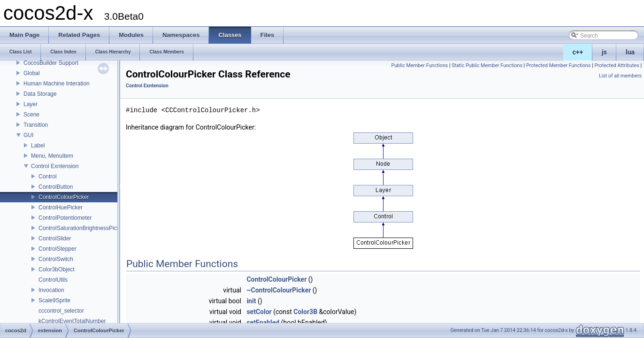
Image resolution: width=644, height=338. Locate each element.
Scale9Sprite (54, 300)
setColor (259, 312)
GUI (28, 135)
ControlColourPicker (64, 197)
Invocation (51, 290)
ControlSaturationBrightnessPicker (81, 228)
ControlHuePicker (61, 207)
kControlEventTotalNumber (72, 321)
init (251, 301)
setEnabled (263, 323)
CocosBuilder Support (51, 63)
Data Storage (40, 94)
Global (32, 73)
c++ (578, 52)
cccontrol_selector (61, 311)
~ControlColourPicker (279, 290)
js (604, 52)
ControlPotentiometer (65, 218)
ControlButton (56, 187)
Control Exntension (55, 166)
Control (48, 177)
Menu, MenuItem (52, 156)
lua (630, 52)
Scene (31, 115)
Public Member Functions (420, 65)
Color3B (305, 312)
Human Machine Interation (57, 84)
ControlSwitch (56, 259)
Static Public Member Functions (487, 65)
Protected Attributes (617, 65)
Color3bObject (57, 269)
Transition (36, 125)
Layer (31, 104)
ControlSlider (55, 238)
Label (38, 146)
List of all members (620, 76)
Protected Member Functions (559, 65)
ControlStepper (57, 249)
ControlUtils (53, 280)
